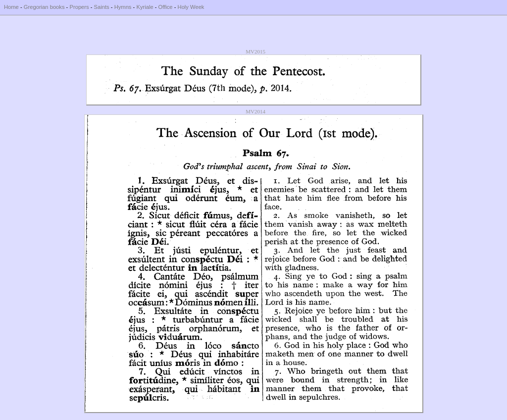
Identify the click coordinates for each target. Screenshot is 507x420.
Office (166, 7)
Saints (102, 7)
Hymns (123, 7)
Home (11, 7)
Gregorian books (44, 7)
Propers (79, 7)
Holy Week (191, 7)
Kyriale (145, 7)
